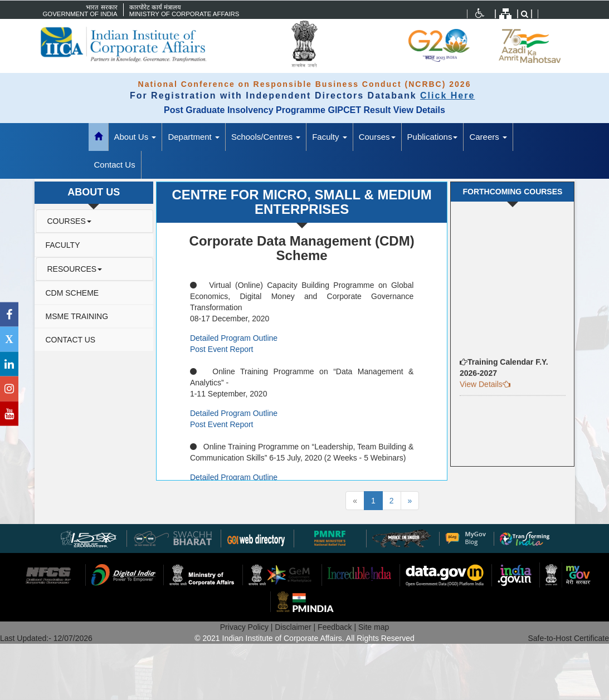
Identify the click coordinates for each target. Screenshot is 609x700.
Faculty (330, 137)
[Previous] (355, 501)
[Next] (410, 501)
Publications (433, 137)
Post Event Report (222, 349)
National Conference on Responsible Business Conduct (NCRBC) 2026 (305, 84)
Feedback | (338, 627)
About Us (135, 137)
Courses (377, 137)
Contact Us (115, 165)
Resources (75, 269)
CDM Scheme (72, 293)
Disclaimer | (296, 627)
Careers (488, 137)
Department (194, 137)
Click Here (447, 96)
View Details (419, 110)
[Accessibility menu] (480, 13)
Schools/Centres (266, 137)
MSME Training (77, 316)
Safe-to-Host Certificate (569, 638)
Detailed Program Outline (234, 338)
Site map (374, 627)
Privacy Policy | (248, 627)
